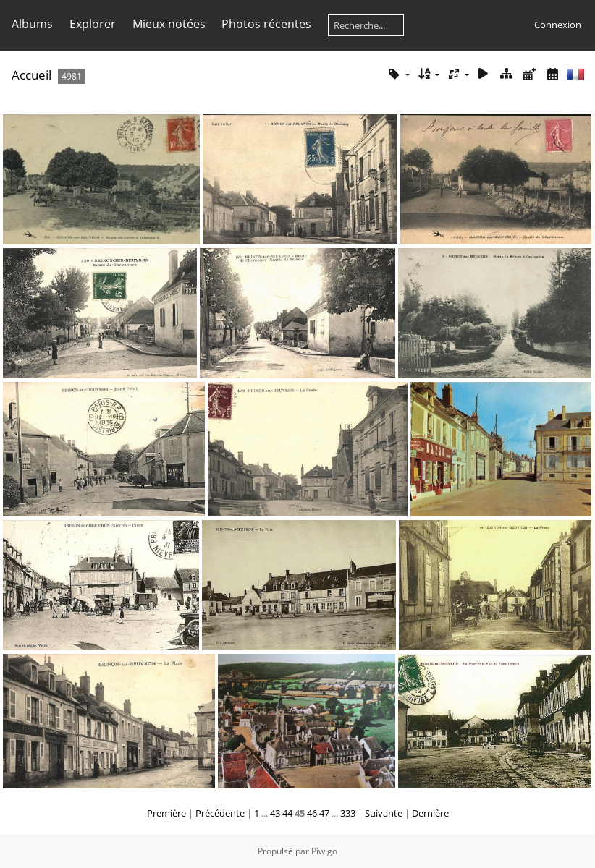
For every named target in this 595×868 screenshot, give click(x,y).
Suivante (384, 813)
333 (348, 813)
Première (166, 813)
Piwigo (324, 851)
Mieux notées (169, 24)
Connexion (558, 25)
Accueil (31, 75)
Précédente (220, 813)
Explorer (93, 24)
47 (324, 813)
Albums (32, 24)
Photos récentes (266, 24)
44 (287, 813)
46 (312, 813)
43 (275, 813)
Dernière (430, 813)
